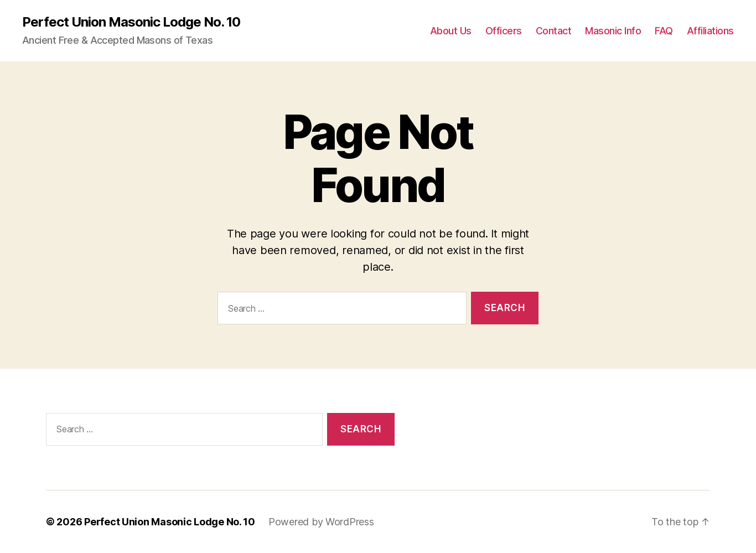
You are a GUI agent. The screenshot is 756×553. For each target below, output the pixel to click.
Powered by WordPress (321, 522)
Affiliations (710, 31)
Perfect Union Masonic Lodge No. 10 (131, 22)
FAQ (664, 31)
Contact (554, 31)
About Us (451, 31)
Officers (504, 31)
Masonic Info (613, 31)
